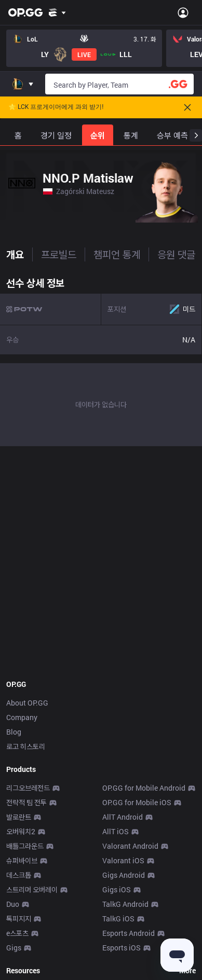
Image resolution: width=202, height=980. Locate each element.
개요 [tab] (15, 254)
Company (22, 717)
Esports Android (129, 933)
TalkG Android (125, 904)
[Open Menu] (183, 12)
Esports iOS (122, 948)
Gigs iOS (117, 889)
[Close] (187, 107)
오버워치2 (21, 831)
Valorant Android (130, 846)
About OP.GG (27, 703)
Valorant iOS (123, 860)
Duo (13, 904)
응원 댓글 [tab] (176, 254)
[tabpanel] (101, 359)
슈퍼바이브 (22, 860)
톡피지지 (19, 919)
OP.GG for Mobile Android (144, 788)
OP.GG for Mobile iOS (137, 802)
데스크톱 (19, 875)
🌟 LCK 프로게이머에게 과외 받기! (56, 107)
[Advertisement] (101, 560)
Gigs (14, 948)
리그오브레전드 (28, 788)
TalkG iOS (118, 919)
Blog (14, 732)
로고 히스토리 (26, 746)
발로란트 (19, 817)
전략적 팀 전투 (26, 802)
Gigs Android (124, 875)
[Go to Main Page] (25, 12)
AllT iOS (116, 831)
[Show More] (57, 12)
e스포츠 (17, 933)
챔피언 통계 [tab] (117, 254)
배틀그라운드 (25, 846)
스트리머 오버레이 (32, 889)
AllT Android (123, 817)
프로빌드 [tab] (59, 254)
